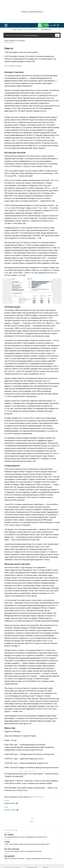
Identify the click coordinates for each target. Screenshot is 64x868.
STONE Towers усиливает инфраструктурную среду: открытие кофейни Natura (27, 844)
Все (16, 830)
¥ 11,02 (26, 29)
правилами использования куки (31, 35)
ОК (57, 35)
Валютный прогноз (46, 29)
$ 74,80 (15, 29)
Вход (51, 25)
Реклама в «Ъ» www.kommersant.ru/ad (32, 12)
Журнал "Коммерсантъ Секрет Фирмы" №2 (17, 797)
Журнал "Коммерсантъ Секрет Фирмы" (15, 40)
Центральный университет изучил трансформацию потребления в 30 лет (26, 837)
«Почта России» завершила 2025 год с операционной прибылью (23, 851)
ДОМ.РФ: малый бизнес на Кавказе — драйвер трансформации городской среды (28, 858)
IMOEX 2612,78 (33, 29)
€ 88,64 (20, 29)
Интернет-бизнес (10, 810)
